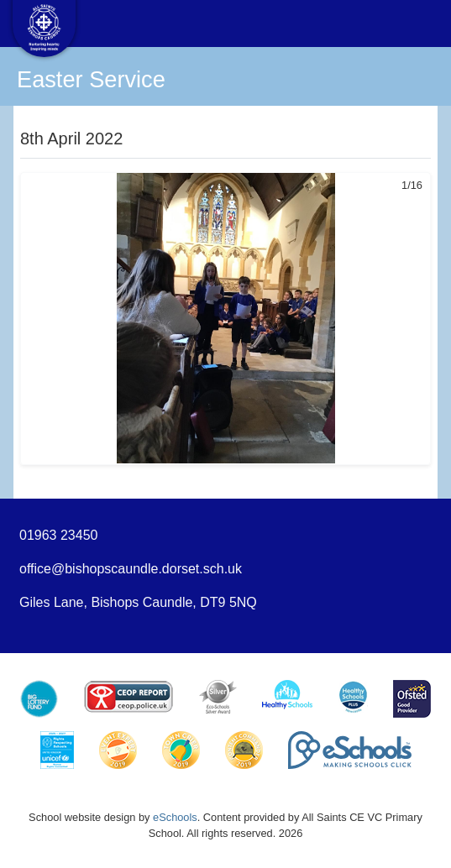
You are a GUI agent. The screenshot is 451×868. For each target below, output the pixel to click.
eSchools (175, 817)
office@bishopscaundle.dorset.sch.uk (131, 569)
